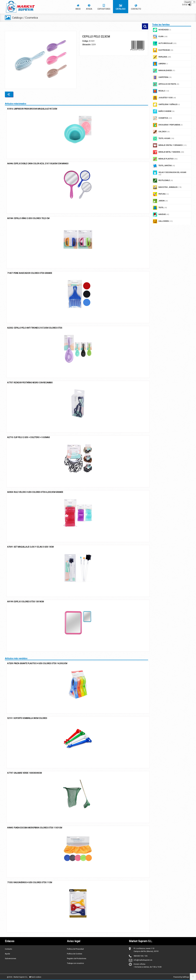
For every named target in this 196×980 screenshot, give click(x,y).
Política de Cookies (75, 954)
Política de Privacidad (75, 949)
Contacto (9, 949)
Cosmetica (32, 18)
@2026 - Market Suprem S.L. (17, 977)
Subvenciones (10, 958)
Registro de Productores (77, 958)
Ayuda (7, 954)
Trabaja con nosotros (75, 963)
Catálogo (18, 18)
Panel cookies (35, 977)
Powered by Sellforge (181, 977)
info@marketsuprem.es (143, 960)
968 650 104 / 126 (141, 956)
